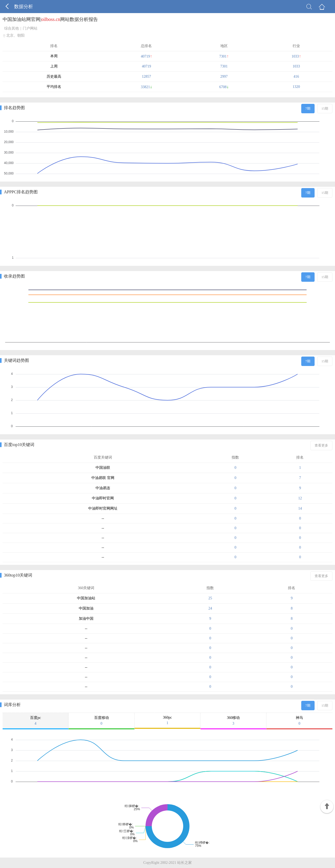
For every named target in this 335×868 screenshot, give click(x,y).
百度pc (35, 721)
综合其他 (12, 28)
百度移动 (101, 721)
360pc (167, 720)
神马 (299, 721)
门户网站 (30, 28)
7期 (308, 108)
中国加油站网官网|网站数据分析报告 (50, 19)
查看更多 (321, 445)
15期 (325, 108)
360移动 (233, 721)
